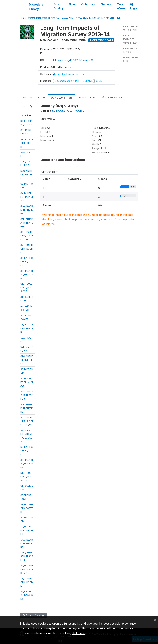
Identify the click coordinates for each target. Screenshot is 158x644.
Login (134, 6)
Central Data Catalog (39, 18)
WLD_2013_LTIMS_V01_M (90, 18)
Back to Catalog (33, 615)
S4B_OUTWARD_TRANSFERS (27, 556)
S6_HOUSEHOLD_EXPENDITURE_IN (27, 421)
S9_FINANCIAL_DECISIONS (27, 275)
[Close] (155, 620)
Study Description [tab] (34, 97)
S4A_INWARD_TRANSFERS (27, 543)
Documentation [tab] (87, 97)
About (72, 4)
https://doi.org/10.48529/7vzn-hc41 (73, 60)
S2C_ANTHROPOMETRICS (27, 175)
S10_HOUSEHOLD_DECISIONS (26, 287)
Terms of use (121, 6)
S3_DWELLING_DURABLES (27, 530)
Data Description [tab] (61, 98)
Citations (106, 4)
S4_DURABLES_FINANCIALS (27, 197)
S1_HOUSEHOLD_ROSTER (27, 143)
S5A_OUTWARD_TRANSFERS (27, 395)
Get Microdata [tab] (112, 97)
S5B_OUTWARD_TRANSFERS (27, 223)
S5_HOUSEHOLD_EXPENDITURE (27, 569)
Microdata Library (36, 7)
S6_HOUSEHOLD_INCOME (27, 582)
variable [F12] (113, 18)
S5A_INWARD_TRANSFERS (27, 210)
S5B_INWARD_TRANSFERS (27, 408)
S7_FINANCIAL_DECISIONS (27, 595)
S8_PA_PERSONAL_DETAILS (27, 262)
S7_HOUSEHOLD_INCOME (27, 249)
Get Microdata (101, 40)
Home (23, 18)
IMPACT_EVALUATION (64, 18)
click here (78, 633)
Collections (88, 4)
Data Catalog (58, 6)
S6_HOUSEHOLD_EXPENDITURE (27, 236)
